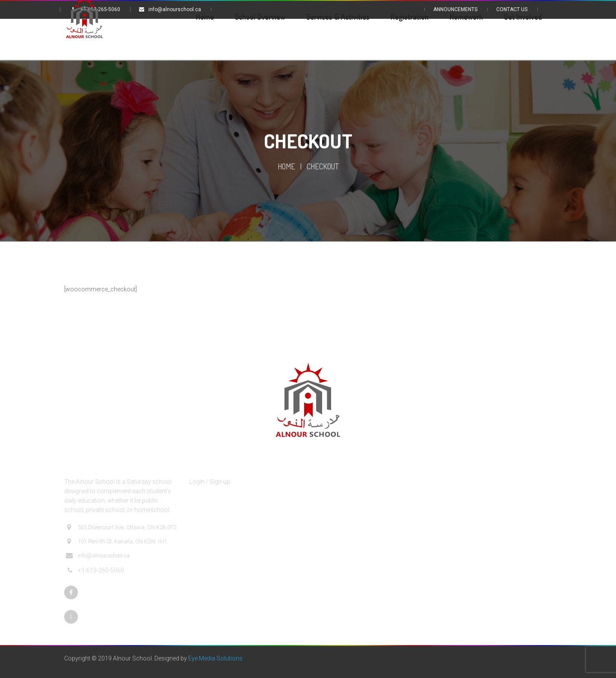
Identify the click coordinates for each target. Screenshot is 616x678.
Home (286, 166)
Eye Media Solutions (215, 658)
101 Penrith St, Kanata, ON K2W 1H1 (116, 542)
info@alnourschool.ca (98, 556)
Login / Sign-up (210, 482)
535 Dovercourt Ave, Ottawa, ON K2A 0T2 (121, 527)
